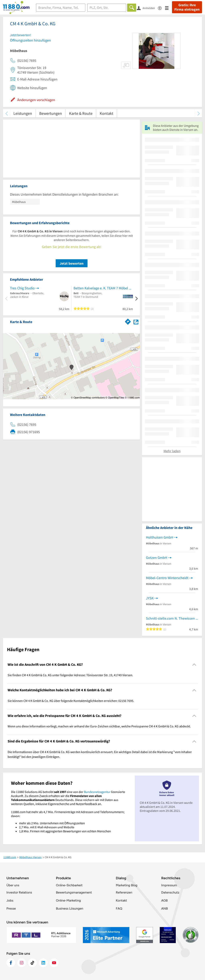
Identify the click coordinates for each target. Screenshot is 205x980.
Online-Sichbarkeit (69, 885)
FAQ (119, 908)
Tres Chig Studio (22, 288)
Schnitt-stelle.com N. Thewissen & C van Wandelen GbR (172, 618)
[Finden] (132, 8)
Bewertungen (51, 113)
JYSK (150, 598)
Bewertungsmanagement (74, 892)
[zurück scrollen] (7, 113)
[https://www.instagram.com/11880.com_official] (22, 963)
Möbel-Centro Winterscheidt (167, 578)
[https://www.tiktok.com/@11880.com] (32, 963)
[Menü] (168, 8)
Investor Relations (19, 892)
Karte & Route (81, 113)
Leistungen (23, 113)
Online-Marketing (68, 900)
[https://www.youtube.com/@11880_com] (54, 963)
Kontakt (107, 113)
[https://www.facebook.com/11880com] (11, 963)
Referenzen (124, 892)
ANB (164, 908)
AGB (164, 900)
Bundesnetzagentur (97, 792)
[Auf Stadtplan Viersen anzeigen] (136, 322)
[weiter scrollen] (198, 113)
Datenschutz (170, 892)
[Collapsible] (194, 665)
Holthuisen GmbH (160, 537)
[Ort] (107, 8)
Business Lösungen (69, 908)
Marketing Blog (126, 885)
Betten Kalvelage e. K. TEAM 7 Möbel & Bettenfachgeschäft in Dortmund (103, 288)
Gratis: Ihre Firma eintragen (187, 7)
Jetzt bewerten (72, 263)
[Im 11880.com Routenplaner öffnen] (128, 321)
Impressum (169, 885)
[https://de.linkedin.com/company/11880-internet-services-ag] (43, 963)
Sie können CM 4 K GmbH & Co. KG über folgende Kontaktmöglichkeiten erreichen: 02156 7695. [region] (71, 701)
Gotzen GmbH (157, 558)
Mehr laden (172, 451)
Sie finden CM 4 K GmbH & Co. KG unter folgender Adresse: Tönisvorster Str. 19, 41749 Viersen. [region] (70, 675)
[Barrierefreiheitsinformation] (161, 8)
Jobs (10, 900)
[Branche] (61, 8)
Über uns (13, 885)
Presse (11, 908)
